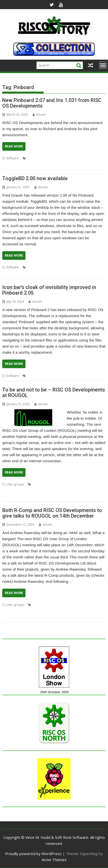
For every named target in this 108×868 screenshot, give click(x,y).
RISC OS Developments (65, 158)
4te (35, 605)
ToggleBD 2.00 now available (35, 178)
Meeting (85, 484)
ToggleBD (9, 273)
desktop (69, 267)
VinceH (39, 115)
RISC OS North (93, 158)
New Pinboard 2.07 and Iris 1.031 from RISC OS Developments (52, 103)
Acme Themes (54, 860)
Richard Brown (50, 490)
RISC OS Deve (67, 611)
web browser (12, 164)
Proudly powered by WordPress (33, 854)
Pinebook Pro (27, 490)
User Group (26, 496)
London (71, 484)
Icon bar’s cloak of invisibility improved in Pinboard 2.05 (49, 290)
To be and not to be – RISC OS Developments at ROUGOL (54, 393)
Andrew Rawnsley (45, 484)
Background (52, 267)
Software (13, 158)
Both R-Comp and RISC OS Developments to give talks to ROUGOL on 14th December (52, 513)
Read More (14, 146)
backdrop (34, 267)
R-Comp (50, 611)
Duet (70, 605)
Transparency (87, 376)
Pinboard (40, 158)
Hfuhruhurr (83, 605)
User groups (15, 484)
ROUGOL (9, 496)
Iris (29, 158)
